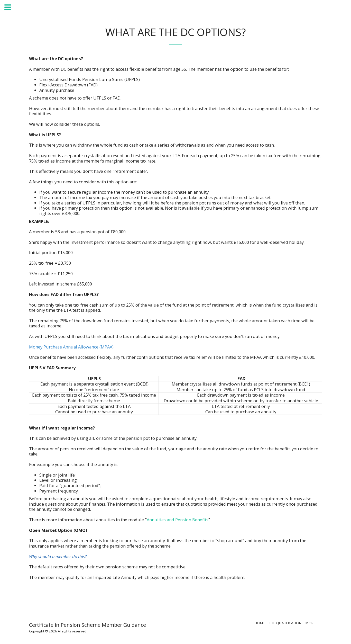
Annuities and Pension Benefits (178, 520)
